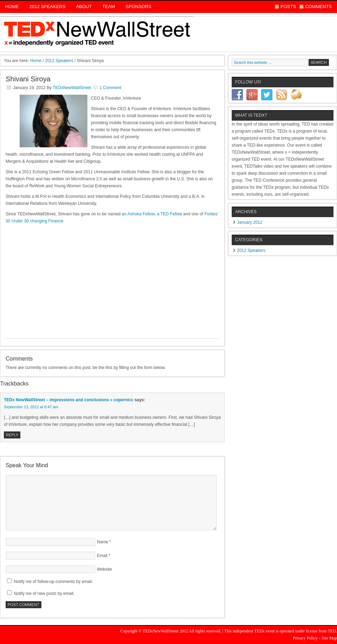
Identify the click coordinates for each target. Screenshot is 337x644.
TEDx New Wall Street (168, 34)
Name (103, 542)
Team (108, 6)
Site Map (329, 638)
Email (102, 556)
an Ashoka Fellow (138, 214)
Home (12, 6)
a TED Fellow (170, 214)
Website (104, 569)
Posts (288, 6)
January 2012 (250, 222)
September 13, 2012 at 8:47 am (31, 407)
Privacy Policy (305, 638)
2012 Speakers (48, 6)
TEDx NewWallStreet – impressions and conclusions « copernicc (69, 400)
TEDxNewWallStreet (72, 88)
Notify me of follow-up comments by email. (53, 582)
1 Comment (110, 88)
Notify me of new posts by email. (44, 593)
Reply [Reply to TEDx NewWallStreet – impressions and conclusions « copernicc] (12, 435)
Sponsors (139, 6)
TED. (332, 631)
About (84, 6)
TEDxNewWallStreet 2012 (165, 631)
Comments (318, 6)
